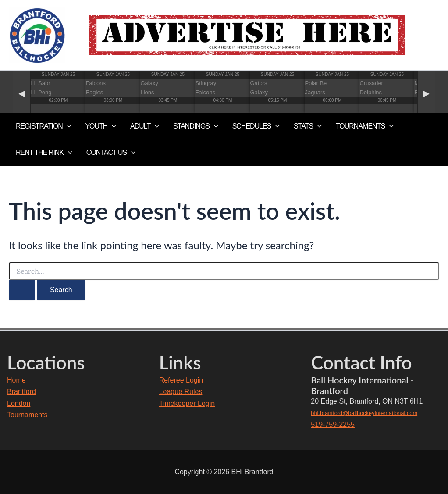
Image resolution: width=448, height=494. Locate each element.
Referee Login (181, 380)
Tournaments (27, 415)
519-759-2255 (333, 424)
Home (16, 380)
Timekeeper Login (187, 403)
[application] (67, 126)
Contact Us (111, 153)
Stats (308, 126)
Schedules (256, 126)
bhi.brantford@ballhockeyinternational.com (364, 413)
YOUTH (101, 126)
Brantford (21, 392)
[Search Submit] (22, 290)
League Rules (181, 392)
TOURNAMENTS (365, 126)
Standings (196, 126)
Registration (43, 126)
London (19, 403)
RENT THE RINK (44, 153)
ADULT (145, 126)
